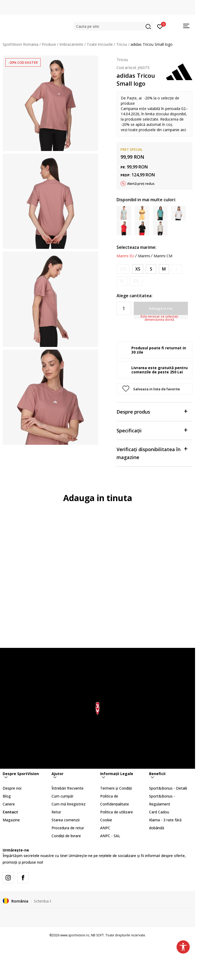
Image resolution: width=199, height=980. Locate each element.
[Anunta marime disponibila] (123, 269)
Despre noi (12, 788)
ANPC (105, 828)
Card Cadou (159, 812)
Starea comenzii (66, 820)
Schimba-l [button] (42, 901)
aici (183, 130)
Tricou (122, 44)
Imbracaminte (71, 44)
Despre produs (152, 411)
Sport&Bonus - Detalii (168, 788)
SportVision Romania (20, 44)
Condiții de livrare (66, 836)
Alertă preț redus (141, 184)
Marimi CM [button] (163, 256)
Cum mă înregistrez (69, 804)
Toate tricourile (100, 44)
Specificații (152, 430)
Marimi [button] (144, 256)
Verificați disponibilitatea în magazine (152, 453)
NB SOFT (97, 935)
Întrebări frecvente (68, 788)
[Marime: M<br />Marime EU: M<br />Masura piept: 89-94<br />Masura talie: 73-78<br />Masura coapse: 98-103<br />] (164, 269)
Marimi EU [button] (125, 256)
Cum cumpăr (63, 796)
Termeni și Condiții (116, 788)
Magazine (11, 820)
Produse (49, 44)
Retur (56, 812)
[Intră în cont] (160, 26)
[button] (113, 26)
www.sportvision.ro (75, 935)
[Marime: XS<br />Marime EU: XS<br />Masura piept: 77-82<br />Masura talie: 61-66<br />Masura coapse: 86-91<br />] (138, 269)
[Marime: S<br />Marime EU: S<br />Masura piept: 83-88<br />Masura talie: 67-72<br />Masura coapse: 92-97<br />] (151, 269)
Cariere (9, 804)
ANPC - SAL (110, 836)
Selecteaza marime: (136, 247)
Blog (7, 796)
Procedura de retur (68, 828)
